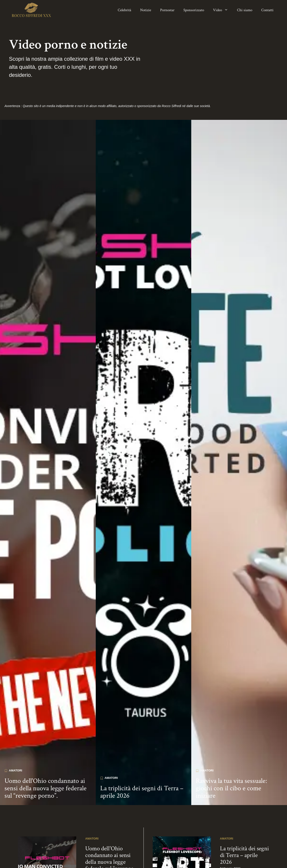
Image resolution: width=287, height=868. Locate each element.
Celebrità (124, 10)
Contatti (267, 10)
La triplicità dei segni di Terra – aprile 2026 (142, 768)
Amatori (16, 746)
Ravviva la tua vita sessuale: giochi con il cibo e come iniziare (231, 764)
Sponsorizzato (194, 10)
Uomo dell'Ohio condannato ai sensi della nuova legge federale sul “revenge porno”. (46, 764)
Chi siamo (245, 10)
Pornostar (167, 10)
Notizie (146, 10)
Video (223, 10)
